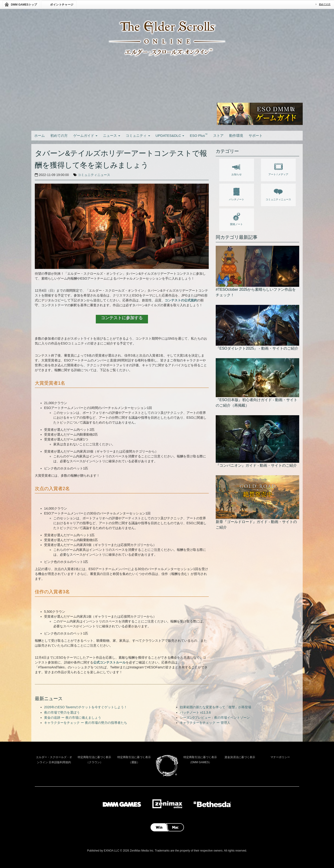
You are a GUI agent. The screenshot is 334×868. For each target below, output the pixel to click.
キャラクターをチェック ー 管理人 (205, 723)
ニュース (112, 136)
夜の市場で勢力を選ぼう (62, 712)
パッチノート (237, 193)
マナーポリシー (280, 757)
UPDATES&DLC (170, 136)
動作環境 (236, 136)
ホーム (40, 136)
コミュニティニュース (94, 175)
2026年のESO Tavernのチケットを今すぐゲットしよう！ (86, 707)
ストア (218, 136)
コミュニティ (138, 136)
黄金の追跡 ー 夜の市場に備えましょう (73, 718)
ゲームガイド (85, 136)
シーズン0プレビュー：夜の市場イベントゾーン (215, 718)
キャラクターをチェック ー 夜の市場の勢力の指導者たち (86, 723)
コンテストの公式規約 (181, 300)
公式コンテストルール (109, 662)
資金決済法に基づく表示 (240, 757)
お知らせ (237, 168)
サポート (256, 136)
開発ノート (236, 218)
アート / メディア (278, 168)
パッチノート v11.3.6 (195, 712)
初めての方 (325, 4)
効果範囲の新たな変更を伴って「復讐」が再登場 (215, 707)
